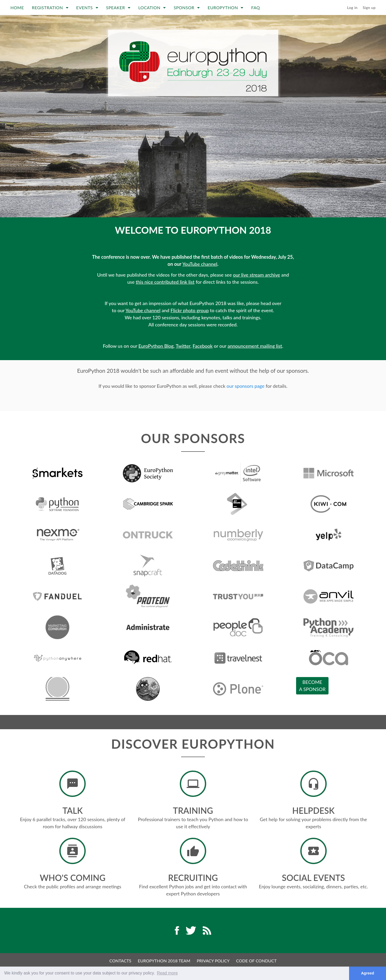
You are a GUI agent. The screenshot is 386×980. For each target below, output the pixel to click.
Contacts (120, 961)
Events (87, 8)
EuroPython (226, 8)
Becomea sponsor (312, 686)
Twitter (183, 346)
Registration (50, 8)
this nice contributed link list (165, 282)
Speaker (118, 8)
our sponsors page (245, 386)
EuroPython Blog (156, 346)
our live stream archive (257, 275)
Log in (353, 8)
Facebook (203, 346)
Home (17, 8)
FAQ (256, 8)
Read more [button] (167, 973)
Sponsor (187, 8)
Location (152, 8)
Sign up (369, 8)
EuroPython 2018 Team (164, 961)
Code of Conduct (256, 961)
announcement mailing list (255, 346)
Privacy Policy (213, 961)
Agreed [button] (368, 973)
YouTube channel (200, 264)
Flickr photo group (190, 310)
